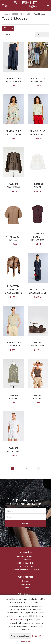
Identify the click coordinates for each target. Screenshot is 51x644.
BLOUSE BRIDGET (38, 293)
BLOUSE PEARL (38, 134)
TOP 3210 (13, 398)
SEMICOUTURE (13, 78)
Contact (26, 581)
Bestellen (26, 584)
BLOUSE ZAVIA (38, 81)
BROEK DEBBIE (13, 81)
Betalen (26, 587)
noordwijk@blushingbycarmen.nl (26, 569)
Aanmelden (26, 523)
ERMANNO (38, 184)
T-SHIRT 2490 (13, 451)
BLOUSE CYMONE (13, 134)
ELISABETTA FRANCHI (38, 235)
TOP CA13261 (38, 240)
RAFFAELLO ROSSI (13, 237)
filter (8, 28)
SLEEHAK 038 (38, 345)
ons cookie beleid (17, 619)
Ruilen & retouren (26, 594)
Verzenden (26, 591)
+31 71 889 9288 (26, 566)
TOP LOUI (13, 240)
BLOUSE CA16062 (13, 293)
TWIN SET (13, 184)
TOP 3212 (38, 398)
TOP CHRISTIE (13, 345)
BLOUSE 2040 (13, 187)
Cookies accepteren (20, 636)
